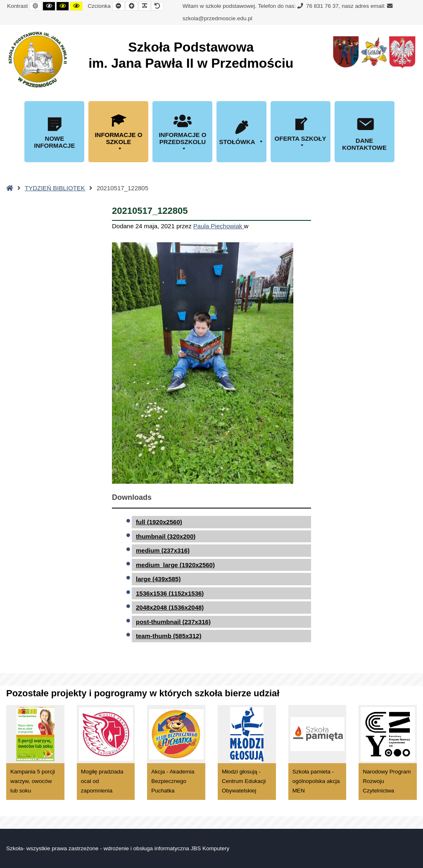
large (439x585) (158, 579)
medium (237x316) (163, 550)
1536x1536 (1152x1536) (170, 593)
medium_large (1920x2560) (175, 565)
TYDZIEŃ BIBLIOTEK (55, 188)
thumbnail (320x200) (166, 536)
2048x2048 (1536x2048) (170, 607)
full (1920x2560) (159, 522)
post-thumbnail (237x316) (173, 622)
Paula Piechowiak (219, 226)
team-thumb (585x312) (169, 636)
